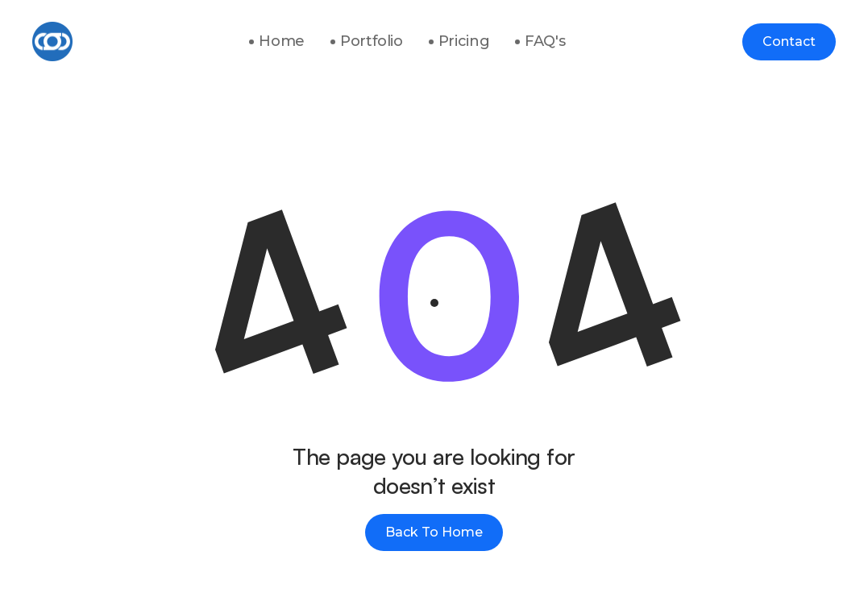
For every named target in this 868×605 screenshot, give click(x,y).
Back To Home (434, 532)
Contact (789, 41)
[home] (52, 42)
